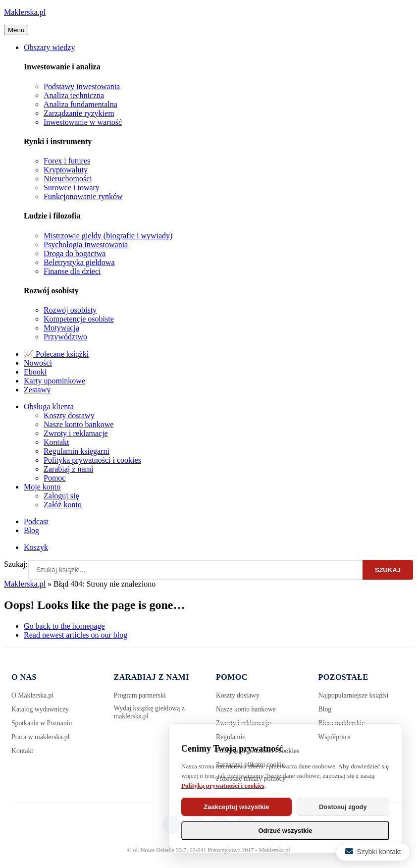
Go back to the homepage (64, 626)
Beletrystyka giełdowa (79, 262)
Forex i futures (67, 161)
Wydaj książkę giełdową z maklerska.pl (150, 712)
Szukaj (388, 570)
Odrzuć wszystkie (285, 831)
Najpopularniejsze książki (354, 695)
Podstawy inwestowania (82, 86)
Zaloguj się (61, 496)
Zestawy (37, 390)
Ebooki (35, 372)
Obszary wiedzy (50, 47)
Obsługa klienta (49, 407)
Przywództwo (65, 337)
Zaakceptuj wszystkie (236, 807)
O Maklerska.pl (33, 695)
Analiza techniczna (74, 95)
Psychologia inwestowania (86, 244)
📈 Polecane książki (56, 354)
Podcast (36, 521)
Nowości (38, 363)
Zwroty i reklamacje (76, 433)
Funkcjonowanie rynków (83, 196)
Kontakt (56, 442)
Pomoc (54, 478)
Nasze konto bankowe (78, 424)
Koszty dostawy (69, 415)
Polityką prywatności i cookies (223, 786)
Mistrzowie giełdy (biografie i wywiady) (108, 236)
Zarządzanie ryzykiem (79, 113)
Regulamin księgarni (77, 451)
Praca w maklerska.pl (41, 737)
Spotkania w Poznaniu (42, 723)
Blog (31, 530)
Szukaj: (16, 564)
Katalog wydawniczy (41, 709)
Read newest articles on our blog (76, 635)
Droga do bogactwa (75, 253)
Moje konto (42, 487)
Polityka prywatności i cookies (92, 460)
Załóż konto (63, 505)
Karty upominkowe (54, 381)
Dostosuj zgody (343, 807)
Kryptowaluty (66, 170)
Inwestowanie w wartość (83, 122)
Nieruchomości (68, 179)
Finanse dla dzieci (72, 271)
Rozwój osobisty (70, 310)
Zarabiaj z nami (68, 469)
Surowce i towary (72, 188)
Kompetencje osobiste (79, 319)
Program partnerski (141, 695)
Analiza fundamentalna (80, 104)
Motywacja (61, 328)
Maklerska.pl (25, 12)
